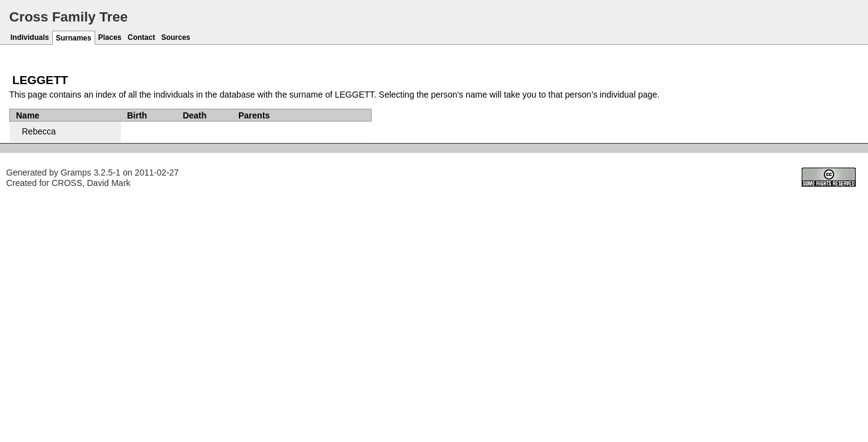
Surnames (74, 38)
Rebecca (39, 131)
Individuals (30, 37)
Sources (175, 37)
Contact (142, 37)
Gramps (76, 173)
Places (110, 37)
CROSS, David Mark (91, 183)
